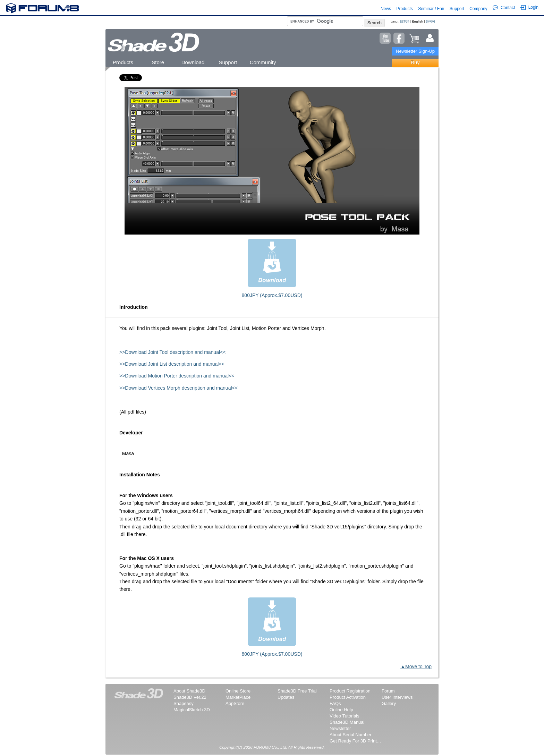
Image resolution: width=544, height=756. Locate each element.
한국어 (430, 22)
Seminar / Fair (431, 9)
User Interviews (397, 697)
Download (193, 62)
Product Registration (350, 691)
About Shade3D (189, 691)
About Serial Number (351, 735)
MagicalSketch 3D (192, 710)
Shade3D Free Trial (297, 691)
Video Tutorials (345, 716)
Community (263, 62)
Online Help (341, 710)
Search (375, 23)
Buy (415, 62)
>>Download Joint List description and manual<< (172, 364)
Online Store (238, 691)
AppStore (235, 703)
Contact (504, 8)
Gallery (389, 703)
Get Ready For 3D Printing (356, 741)
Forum (388, 691)
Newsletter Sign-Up (415, 51)
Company (478, 9)
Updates (286, 697)
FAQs (335, 703)
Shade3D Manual (347, 722)
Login (529, 7)
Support (457, 9)
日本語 (405, 22)
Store (158, 62)
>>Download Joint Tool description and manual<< (172, 352)
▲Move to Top (416, 666)
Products (404, 9)
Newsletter (340, 728)
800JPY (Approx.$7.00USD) (272, 295)
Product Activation (348, 697)
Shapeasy (184, 703)
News (386, 9)
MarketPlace (238, 697)
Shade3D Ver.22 (190, 697)
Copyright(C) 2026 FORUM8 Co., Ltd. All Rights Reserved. (272, 747)
